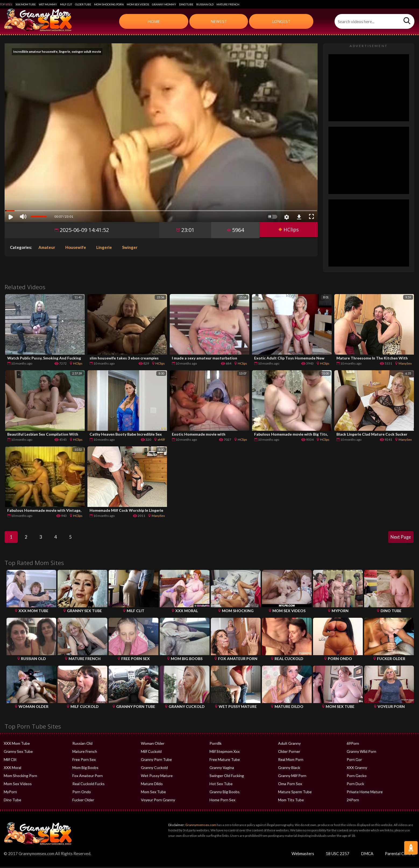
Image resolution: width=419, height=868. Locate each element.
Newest (219, 21)
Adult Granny (289, 745)
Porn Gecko (357, 777)
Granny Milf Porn (292, 777)
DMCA (367, 855)
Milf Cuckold (151, 753)
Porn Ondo (82, 793)
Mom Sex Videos (138, 4)
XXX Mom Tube (26, 4)
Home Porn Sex (222, 801)
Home (154, 21)
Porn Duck (355, 785)
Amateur (47, 247)
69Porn (353, 745)
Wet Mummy (48, 4)
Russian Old (205, 4)
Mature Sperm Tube (295, 793)
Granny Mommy (164, 4)
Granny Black (289, 769)
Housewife (76, 247)
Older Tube (83, 4)
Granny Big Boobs (225, 793)
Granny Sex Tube (18, 753)
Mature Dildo (152, 785)
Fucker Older (83, 801)
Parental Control (400, 855)
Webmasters (303, 855)
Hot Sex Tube (221, 785)
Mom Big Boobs (85, 769)
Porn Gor (354, 761)
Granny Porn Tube (156, 761)
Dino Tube (186, 4)
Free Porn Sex (84, 761)
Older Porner (289, 753)
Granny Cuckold (154, 769)
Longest (281, 21)
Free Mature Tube (225, 761)
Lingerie (104, 247)
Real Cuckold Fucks (88, 785)
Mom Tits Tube (291, 801)
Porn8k (216, 745)
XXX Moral (13, 769)
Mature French (228, 4)
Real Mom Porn (291, 761)
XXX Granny (357, 769)
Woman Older (153, 745)
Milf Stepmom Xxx (225, 753)
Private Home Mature (365, 793)
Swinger (130, 247)
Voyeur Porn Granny (158, 801)
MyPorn (10, 793)
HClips (288, 230)
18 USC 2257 (338, 855)
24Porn (353, 801)
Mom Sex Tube (153, 793)
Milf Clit (66, 4)
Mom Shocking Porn (109, 4)
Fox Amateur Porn (88, 777)
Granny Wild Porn (361, 753)
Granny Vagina (222, 769)
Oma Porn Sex (290, 785)
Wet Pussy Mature (157, 777)
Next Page (400, 538)
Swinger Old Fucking (227, 777)
